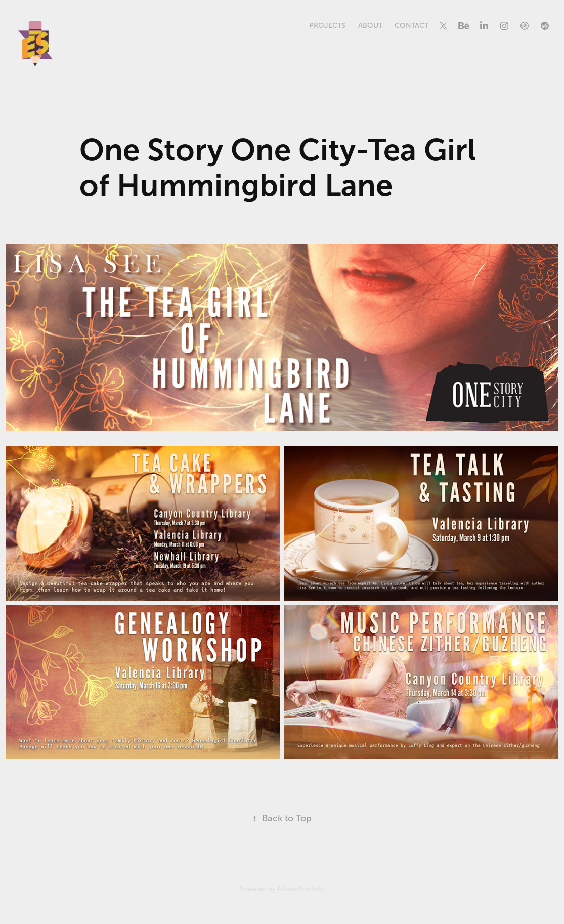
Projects (327, 26)
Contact (411, 26)
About (370, 26)
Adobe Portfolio (301, 889)
